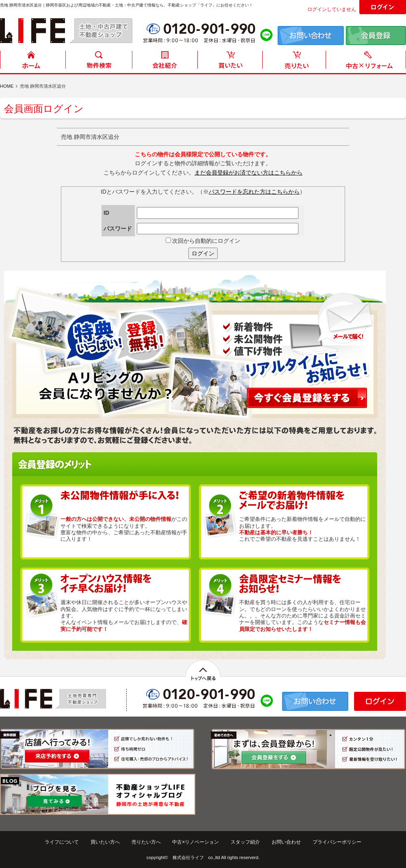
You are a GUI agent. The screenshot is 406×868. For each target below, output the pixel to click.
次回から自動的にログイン (203, 241)
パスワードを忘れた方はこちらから (254, 192)
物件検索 (99, 62)
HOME (33, 62)
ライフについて (62, 842)
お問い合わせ (286, 842)
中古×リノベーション (195, 842)
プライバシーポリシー (337, 842)
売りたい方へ (146, 842)
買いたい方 (230, 62)
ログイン (203, 253)
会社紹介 (164, 62)
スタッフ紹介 (245, 842)
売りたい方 (296, 62)
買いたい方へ (105, 842)
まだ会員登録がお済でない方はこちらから (248, 173)
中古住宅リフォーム (367, 62)
